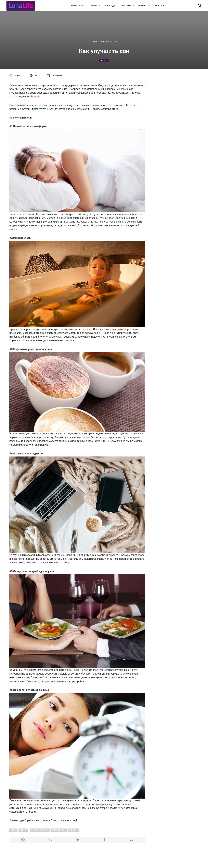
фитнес (74, 830)
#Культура (127, 6)
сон (14, 830)
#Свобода (110, 6)
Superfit (35, 96)
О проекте (160, 6)
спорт (104, 60)
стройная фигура (40, 830)
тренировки (60, 830)
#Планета (143, 6)
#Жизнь (95, 6)
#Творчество (77, 6)
